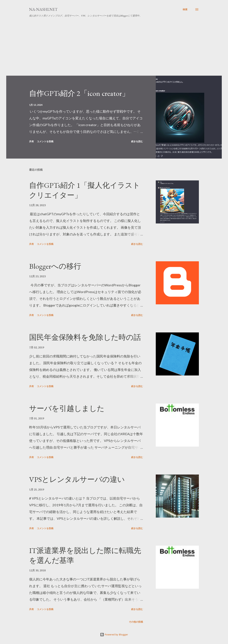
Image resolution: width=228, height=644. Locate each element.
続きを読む (137, 141)
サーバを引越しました (67, 408)
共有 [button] (31, 141)
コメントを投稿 (45, 141)
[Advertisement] (114, 50)
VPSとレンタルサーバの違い (77, 479)
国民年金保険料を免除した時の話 (85, 337)
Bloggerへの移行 (55, 266)
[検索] (185, 9)
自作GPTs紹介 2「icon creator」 (79, 93)
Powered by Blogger (114, 634)
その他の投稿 (136, 622)
